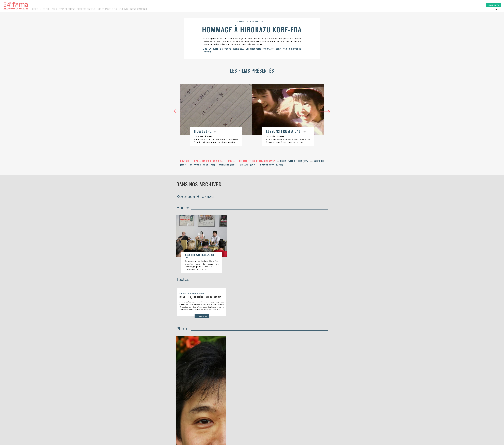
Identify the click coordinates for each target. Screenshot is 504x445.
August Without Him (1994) (295, 162)
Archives (123, 9)
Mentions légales (252, 431)
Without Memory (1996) (203, 165)
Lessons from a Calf (286, 131)
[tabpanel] (202, 303)
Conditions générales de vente (275, 431)
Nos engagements (107, 9)
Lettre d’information (202, 426)
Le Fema (37, 9)
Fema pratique (67, 9)
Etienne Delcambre (216, 434)
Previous (179, 111)
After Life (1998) (228, 165)
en (499, 9)
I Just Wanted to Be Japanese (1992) (256, 162)
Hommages (258, 21)
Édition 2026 (50, 9)
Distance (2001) (249, 165)
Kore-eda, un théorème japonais (201, 298)
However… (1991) (189, 162)
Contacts (181, 426)
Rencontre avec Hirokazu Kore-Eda (200, 257)
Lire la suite (202, 317)
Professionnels (86, 9)
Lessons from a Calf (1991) (217, 162)
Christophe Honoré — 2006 (192, 294)
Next (325, 112)
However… (204, 131)
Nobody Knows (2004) (272, 165)
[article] (216, 115)
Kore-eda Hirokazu (195, 197)
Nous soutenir (139, 9)
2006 (249, 21)
